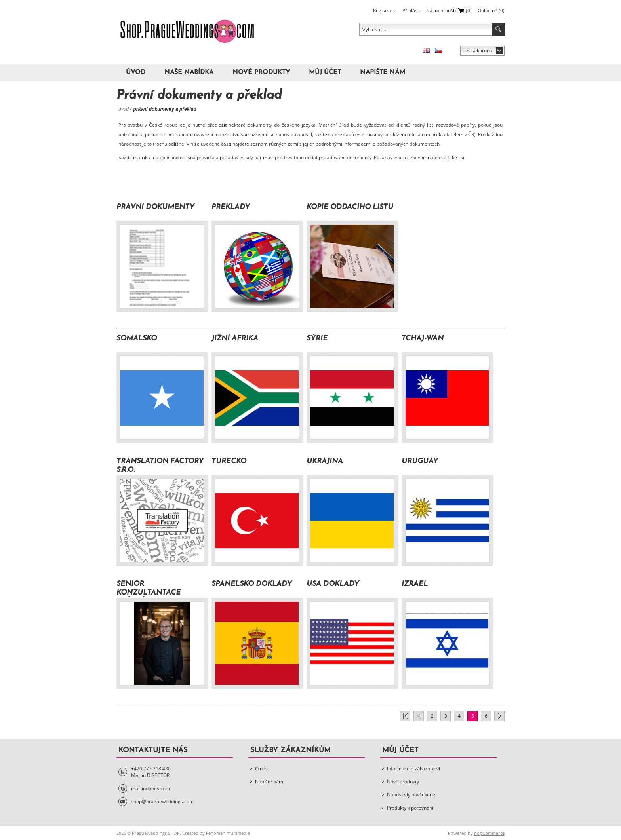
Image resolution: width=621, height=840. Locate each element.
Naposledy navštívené (411, 795)
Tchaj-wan (423, 339)
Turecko (229, 461)
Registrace (385, 10)
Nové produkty (261, 72)
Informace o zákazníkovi (413, 769)
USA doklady (333, 584)
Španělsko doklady (252, 584)
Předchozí (419, 716)
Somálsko (137, 339)
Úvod (136, 72)
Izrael (415, 584)
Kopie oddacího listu (350, 207)
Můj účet (325, 72)
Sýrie (317, 339)
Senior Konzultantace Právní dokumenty (155, 588)
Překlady (231, 207)
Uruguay (420, 461)
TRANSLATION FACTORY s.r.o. (160, 466)
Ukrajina (325, 461)
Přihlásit (411, 10)
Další (499, 716)
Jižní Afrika (235, 339)
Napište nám (383, 72)
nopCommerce (489, 833)
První (405, 716)
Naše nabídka (189, 72)
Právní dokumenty (155, 207)
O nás (261, 769)
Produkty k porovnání (410, 808)
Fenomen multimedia (228, 833)
